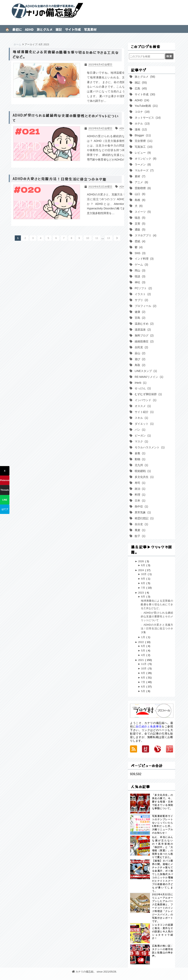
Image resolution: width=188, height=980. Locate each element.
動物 (140, 459)
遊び (140, 359)
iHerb (140, 383)
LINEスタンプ (145, 371)
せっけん (142, 388)
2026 (141, 561)
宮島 (140, 318)
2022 (141, 642)
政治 (140, 489)
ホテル (142, 124)
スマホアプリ (145, 235)
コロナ (142, 112)
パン (140, 430)
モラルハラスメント (149, 447)
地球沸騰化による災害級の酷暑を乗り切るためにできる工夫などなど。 (157, 604)
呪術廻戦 (142, 471)
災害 (140, 224)
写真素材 (90, 29)
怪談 (140, 276)
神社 (140, 282)
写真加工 (143, 147)
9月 (143, 579)
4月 (143, 655)
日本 (140, 501)
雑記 (59, 29)
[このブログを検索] (147, 56)
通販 (140, 229)
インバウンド (145, 400)
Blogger (142, 135)
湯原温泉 (142, 330)
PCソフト (143, 288)
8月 (143, 583)
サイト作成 (73, 29)
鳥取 (140, 365)
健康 (140, 312)
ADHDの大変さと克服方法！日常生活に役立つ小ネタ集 (157, 628)
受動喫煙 (142, 188)
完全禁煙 (143, 141)
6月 (143, 565)
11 (97, 238)
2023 (141, 593)
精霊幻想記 (144, 518)
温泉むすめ (144, 324)
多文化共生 (144, 477)
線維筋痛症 (144, 341)
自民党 (141, 347)
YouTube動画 (146, 106)
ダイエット (144, 424)
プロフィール (145, 306)
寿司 (140, 483)
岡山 (140, 270)
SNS (140, 253)
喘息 (140, 218)
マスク (141, 441)
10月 (144, 574)
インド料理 (144, 259)
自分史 (141, 524)
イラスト (142, 294)
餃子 (140, 536)
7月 (143, 588)
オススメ (142, 406)
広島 (140, 88)
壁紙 (140, 241)
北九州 (141, 465)
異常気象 (142, 512)
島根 (140, 200)
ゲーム (141, 265)
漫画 (140, 129)
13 (109, 238)
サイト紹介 (144, 412)
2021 (141, 660)
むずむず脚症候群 (148, 394)
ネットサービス (147, 118)
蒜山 (140, 353)
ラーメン (142, 164)
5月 (143, 651)
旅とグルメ (45, 29)
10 (88, 238)
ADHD (29, 29)
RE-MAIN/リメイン (149, 377)
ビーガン (142, 436)
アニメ (141, 182)
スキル (141, 418)
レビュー (142, 153)
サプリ (141, 300)
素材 (140, 176)
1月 (143, 637)
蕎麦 (140, 530)
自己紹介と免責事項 (149, 726)
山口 (140, 194)
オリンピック (145, 159)
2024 (141, 570)
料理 (140, 495)
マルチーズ (144, 170)
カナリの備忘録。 (94, 11)
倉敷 (140, 453)
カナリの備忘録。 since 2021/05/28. (94, 972)
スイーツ (142, 212)
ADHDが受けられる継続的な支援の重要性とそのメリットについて (157, 616)
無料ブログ (144, 335)
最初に (17, 29)
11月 (144, 664)
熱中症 (141, 506)
